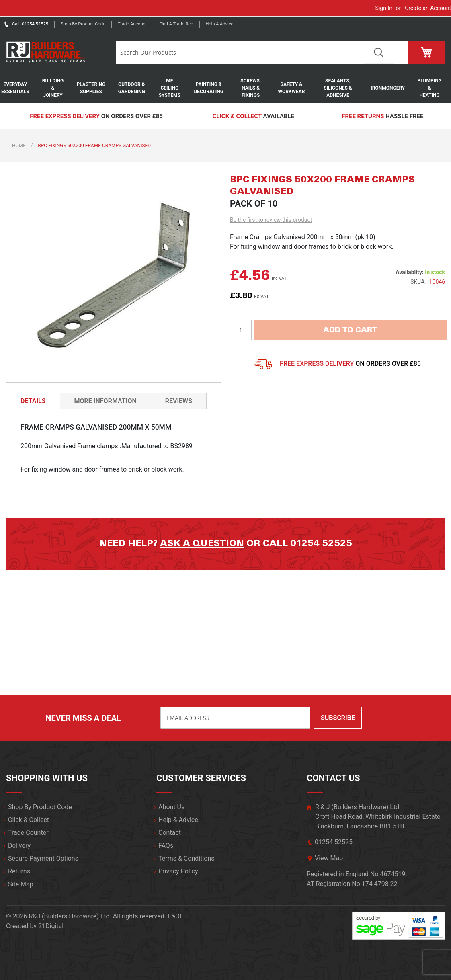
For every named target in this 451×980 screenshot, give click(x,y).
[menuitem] (19, 88)
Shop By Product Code (40, 807)
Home (19, 146)
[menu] (225, 88)
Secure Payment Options (43, 858)
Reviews (179, 401)
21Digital (51, 926)
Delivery (19, 846)
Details (33, 401)
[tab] (33, 401)
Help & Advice (220, 24)
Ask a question (202, 543)
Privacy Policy (178, 871)
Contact (170, 833)
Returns (19, 871)
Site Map (21, 884)
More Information (106, 401)
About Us (171, 807)
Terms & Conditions (187, 858)
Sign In (384, 8)
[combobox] (240, 52)
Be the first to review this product (271, 220)
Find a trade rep (176, 24)
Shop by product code (83, 24)
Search (379, 52)
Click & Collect (29, 820)
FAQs (166, 846)
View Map (329, 858)
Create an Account (428, 8)
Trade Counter (28, 833)
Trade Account (132, 24)
